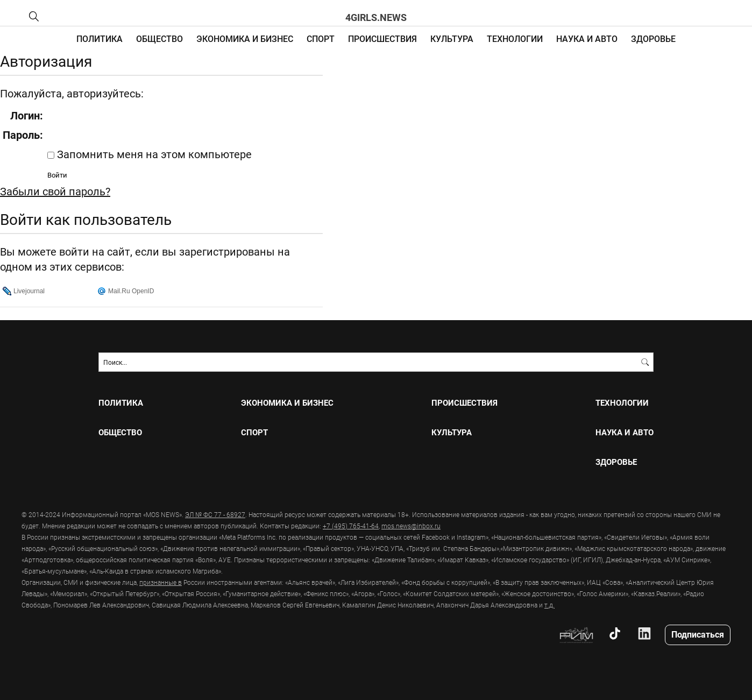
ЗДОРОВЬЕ (653, 38)
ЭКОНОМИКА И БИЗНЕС (245, 38)
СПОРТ (321, 38)
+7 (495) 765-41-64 (351, 526)
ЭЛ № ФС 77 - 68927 (215, 514)
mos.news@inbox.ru (411, 526)
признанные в (161, 582)
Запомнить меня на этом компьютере (153, 154)
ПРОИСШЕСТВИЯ (382, 38)
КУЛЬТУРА (452, 38)
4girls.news (376, 17)
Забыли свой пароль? (55, 191)
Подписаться (698, 634)
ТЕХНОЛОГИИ (515, 38)
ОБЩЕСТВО (159, 38)
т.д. (549, 605)
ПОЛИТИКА (100, 38)
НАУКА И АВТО (587, 38)
